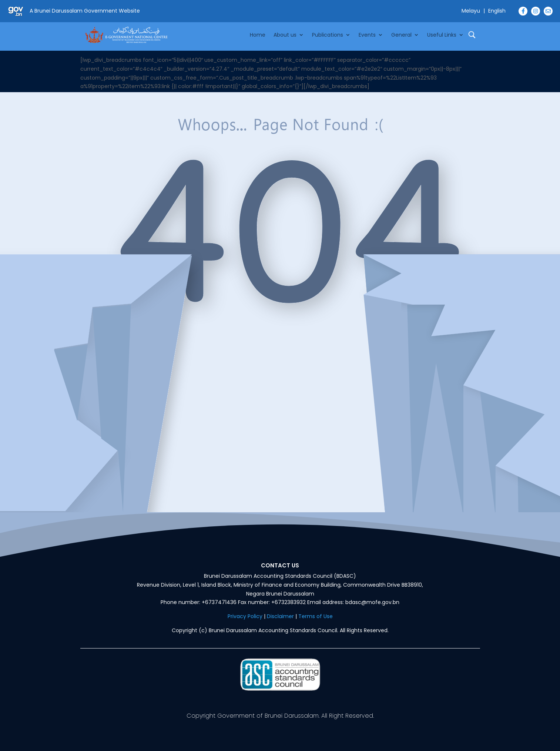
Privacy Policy (245, 616)
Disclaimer (280, 616)
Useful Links (442, 35)
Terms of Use (316, 616)
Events (367, 35)
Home (258, 35)
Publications (328, 35)
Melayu (471, 11)
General (401, 35)
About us (285, 35)
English (497, 11)
